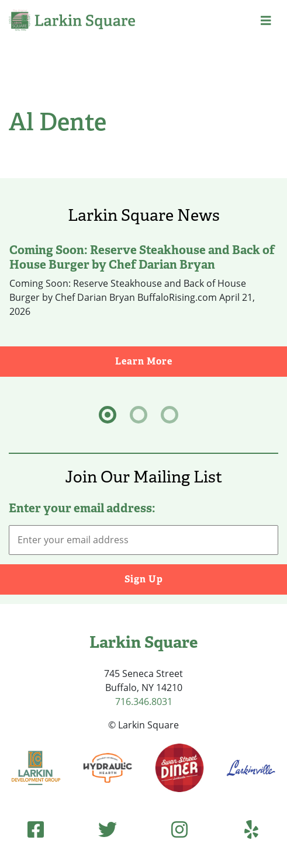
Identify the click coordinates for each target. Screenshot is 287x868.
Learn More (201, 361)
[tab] (108, 415)
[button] (266, 20)
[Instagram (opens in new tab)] (179, 829)
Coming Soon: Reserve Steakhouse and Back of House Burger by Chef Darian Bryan (142, 257)
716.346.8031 (144, 702)
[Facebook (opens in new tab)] (36, 829)
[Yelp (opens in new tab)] (251, 829)
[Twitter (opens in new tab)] (108, 829)
